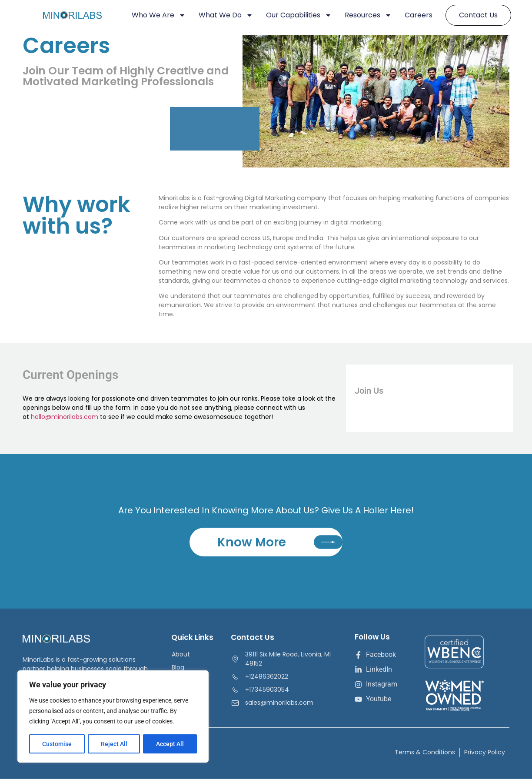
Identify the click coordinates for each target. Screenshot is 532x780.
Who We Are (159, 15)
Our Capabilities (299, 15)
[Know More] (327, 543)
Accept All (170, 744)
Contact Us (478, 15)
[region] (113, 717)
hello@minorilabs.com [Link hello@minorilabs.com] (65, 417)
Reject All (114, 744)
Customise (57, 744)
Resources (368, 15)
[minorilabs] (80, 15)
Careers (419, 15)
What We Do (226, 15)
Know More (251, 543)
